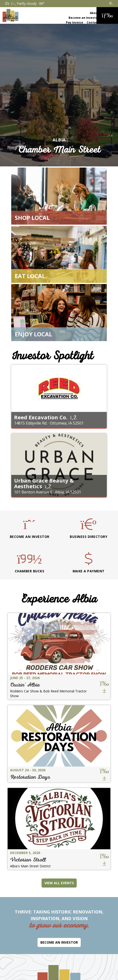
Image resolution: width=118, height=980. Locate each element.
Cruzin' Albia (25, 685)
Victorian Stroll (28, 860)
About (94, 13)
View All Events (59, 883)
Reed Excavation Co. (41, 417)
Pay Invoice (75, 22)
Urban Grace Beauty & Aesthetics (44, 483)
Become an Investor (84, 18)
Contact (93, 22)
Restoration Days (30, 777)
